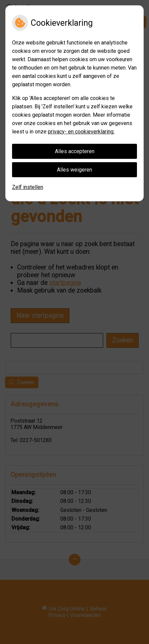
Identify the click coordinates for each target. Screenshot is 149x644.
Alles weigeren (74, 170)
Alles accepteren (75, 151)
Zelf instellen (28, 187)
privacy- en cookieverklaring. (81, 132)
